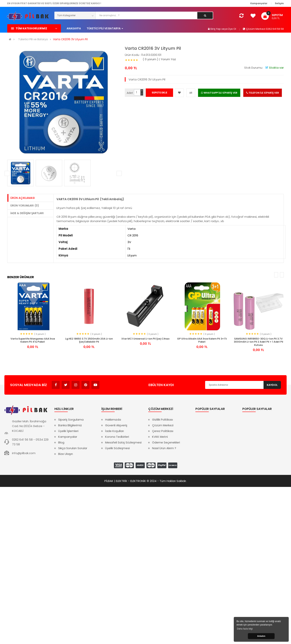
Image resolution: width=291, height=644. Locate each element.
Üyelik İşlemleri (68, 431)
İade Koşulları (114, 431)
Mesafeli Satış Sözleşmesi (123, 442)
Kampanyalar (68, 437)
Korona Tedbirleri (117, 437)
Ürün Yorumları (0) (25, 206)
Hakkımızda (113, 420)
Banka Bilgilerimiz (70, 425)
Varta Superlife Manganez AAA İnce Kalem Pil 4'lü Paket (33, 340)
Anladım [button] (261, 636)
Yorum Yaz (168, 59)
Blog (61, 442)
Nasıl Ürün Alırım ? (164, 448)
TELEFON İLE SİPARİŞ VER (263, 93)
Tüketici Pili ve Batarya (33, 39)
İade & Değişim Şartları (27, 213)
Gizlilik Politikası (162, 420)
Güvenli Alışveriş (116, 425)
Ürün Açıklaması (23, 198)
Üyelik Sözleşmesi (117, 448)
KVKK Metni (160, 437)
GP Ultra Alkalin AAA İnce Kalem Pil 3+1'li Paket (202, 340)
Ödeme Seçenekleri (166, 442)
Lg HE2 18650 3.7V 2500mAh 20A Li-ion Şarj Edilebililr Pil (89, 340)
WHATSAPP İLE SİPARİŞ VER (219, 93)
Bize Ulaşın (66, 454)
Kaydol (272, 385)
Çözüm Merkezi (163, 425)
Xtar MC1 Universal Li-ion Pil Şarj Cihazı (145, 339)
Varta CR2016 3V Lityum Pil (70, 39)
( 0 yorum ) (151, 59)
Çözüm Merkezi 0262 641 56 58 (263, 29)
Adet (130, 93)
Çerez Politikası (163, 431)
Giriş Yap (216, 29)
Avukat (105, 383)
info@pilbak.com (24, 453)
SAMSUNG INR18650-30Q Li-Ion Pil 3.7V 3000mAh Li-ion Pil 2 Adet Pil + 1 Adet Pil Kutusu (258, 342)
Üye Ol (232, 29)
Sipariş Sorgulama (71, 420)
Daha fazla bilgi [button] (245, 629)
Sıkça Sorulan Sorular (73, 448)
